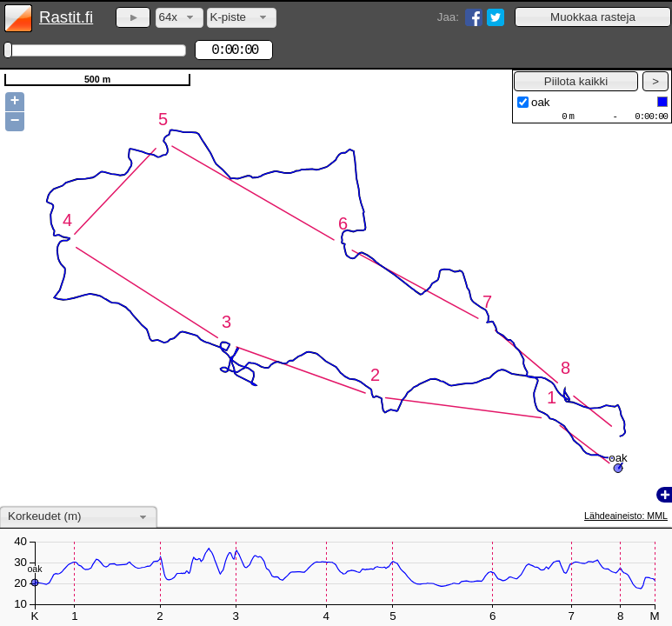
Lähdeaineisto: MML (626, 516)
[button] (593, 17)
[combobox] (180, 18)
